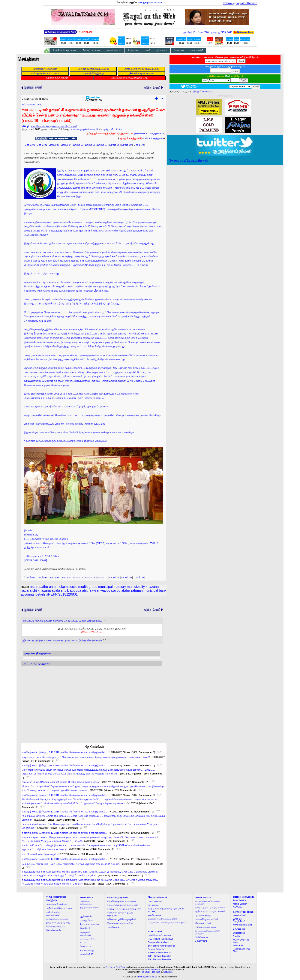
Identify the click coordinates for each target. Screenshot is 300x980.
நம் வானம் (162, 50)
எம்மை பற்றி (197, 50)
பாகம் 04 (66, 145)
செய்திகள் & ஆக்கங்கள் (64, 50)
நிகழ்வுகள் (133, 50)
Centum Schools (156, 949)
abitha (87, 591)
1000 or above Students (159, 953)
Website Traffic (240, 916)
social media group (83, 587)
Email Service (239, 901)
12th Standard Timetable (160, 956)
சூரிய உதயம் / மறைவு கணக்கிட (211, 908)
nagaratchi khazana (36, 591)
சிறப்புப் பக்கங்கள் (91, 50)
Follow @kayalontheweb (240, 3)
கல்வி (147, 50)
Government (201, 941)
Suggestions (239, 933)
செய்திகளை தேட (55, 930)
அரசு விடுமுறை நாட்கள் (207, 919)
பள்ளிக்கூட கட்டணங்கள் (160, 935)
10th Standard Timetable (160, 960)
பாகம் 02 (42, 145)
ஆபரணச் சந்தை (203, 915)
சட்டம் (83, 943)
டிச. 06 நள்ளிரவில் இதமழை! (39, 854)
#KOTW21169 (94, 99)
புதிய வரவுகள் (155, 901)
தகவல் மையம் (114, 50)
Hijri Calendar (202, 937)
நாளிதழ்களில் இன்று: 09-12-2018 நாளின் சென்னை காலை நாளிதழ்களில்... (64, 812)
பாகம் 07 (102, 145)
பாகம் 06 (90, 145)
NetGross (168, 972)
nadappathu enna (43, 587)
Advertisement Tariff (242, 925)
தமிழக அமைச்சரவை (205, 927)
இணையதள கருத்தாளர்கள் (120, 923)
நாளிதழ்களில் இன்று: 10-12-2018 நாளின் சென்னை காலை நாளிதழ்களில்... (64, 795)
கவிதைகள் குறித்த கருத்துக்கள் (122, 919)
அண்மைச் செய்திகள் (56, 904)
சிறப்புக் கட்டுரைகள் (89, 924)
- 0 (149, 134)
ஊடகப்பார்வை (87, 939)
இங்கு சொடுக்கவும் (92, 632)
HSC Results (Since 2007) (160, 939)
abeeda (76, 591)
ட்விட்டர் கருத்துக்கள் (154, 138)
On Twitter (238, 907)
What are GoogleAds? (239, 920)
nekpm (63, 587)
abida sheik (60, 591)
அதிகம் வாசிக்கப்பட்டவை (59, 908)
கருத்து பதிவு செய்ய (112, 129)
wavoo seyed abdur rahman (121, 591)
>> (56, 897)
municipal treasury (112, 587)
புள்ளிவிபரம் (113, 927)
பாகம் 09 (126, 145)
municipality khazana (143, 587)
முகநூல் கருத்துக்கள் (131, 138)
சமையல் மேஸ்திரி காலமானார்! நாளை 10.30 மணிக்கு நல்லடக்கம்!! (61, 782)
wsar (96, 591)
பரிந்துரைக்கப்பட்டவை (57, 919)
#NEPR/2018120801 (62, 594)
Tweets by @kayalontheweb (189, 160)
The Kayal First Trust (115, 967)
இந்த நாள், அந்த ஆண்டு (58, 923)
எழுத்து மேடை (87, 920)
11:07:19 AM (85, 32)
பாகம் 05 (78, 145)
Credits (236, 936)
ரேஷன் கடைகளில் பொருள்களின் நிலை (167, 923)
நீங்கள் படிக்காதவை (56, 926)
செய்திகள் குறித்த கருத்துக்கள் (121, 901)
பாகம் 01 (30, 145)
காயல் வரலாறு (87, 950)
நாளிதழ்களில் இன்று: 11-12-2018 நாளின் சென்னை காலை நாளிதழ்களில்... (64, 765)
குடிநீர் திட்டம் (155, 915)
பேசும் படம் (86, 946)
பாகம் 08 (114, 145)
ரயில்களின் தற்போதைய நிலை (163, 919)
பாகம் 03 (54, 145)
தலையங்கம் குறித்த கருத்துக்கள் (122, 905)
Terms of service (152, 970)
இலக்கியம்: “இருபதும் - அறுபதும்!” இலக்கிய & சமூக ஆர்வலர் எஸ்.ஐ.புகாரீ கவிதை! (71, 864)
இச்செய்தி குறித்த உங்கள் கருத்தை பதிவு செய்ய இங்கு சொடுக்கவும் (62, 621)
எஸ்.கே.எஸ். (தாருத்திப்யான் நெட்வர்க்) (54, 126)
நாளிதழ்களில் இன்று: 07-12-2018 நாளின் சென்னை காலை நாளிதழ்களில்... (64, 859)
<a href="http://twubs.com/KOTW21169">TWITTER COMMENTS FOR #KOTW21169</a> (91, 701)
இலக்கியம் (85, 928)
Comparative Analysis (158, 942)
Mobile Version (240, 904)
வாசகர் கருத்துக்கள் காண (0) (85, 129)
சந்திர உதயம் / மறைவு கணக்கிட (211, 911)
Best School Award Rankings (162, 946)
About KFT (238, 946)
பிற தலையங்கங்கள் (89, 908)
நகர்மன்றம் (153, 905)
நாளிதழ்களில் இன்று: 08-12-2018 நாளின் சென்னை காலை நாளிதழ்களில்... (64, 833)
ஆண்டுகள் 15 (86, 954)
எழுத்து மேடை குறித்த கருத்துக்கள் (124, 909)
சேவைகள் (179, 50)
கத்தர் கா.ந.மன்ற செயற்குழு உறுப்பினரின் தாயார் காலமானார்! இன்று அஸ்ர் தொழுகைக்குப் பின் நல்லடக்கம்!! (86, 757)
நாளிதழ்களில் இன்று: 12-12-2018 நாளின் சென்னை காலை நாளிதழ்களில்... (64, 752)
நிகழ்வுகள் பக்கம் (203, 923)
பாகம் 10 (139, 145)
